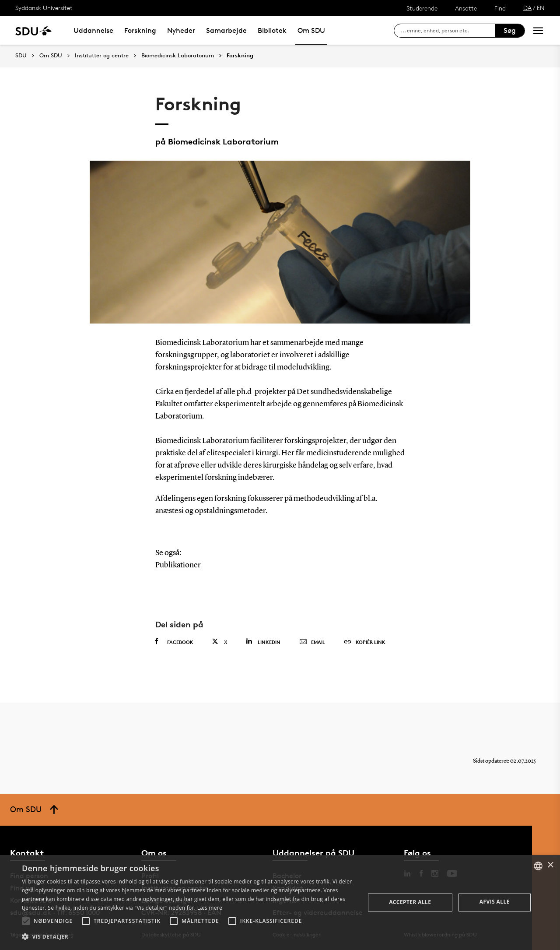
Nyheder (181, 30)
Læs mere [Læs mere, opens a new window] (210, 908)
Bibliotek (272, 30)
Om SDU (311, 30)
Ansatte (466, 8)
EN (541, 8)
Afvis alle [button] (495, 902)
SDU (21, 55)
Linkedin (263, 642)
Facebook (174, 642)
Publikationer (178, 565)
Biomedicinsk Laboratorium (178, 56)
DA (527, 8)
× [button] (550, 865)
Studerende (422, 8)
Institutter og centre (102, 56)
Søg (510, 30)
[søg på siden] (448, 31)
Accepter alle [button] (410, 902)
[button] (26, 921)
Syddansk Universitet (44, 8)
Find (500, 8)
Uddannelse (93, 30)
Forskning (140, 30)
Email (312, 642)
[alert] (280, 902)
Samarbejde (226, 30)
